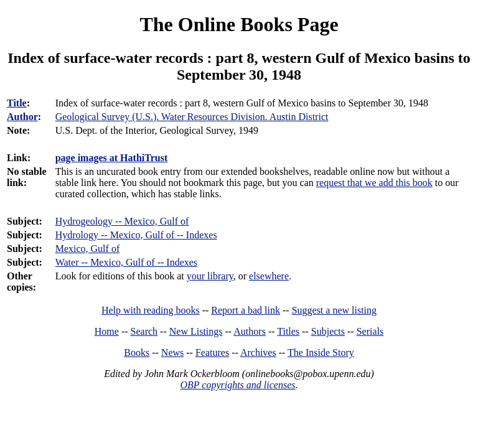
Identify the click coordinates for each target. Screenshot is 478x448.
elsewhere (269, 276)
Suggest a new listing (334, 310)
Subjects (328, 331)
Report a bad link (246, 310)
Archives (258, 352)
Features (212, 352)
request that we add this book (374, 183)
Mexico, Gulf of (88, 249)
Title (17, 103)
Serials (370, 331)
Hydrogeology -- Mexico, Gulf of (122, 221)
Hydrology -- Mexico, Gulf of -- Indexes (136, 235)
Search (144, 331)
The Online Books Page (239, 24)
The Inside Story (321, 352)
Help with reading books (151, 310)
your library (210, 276)
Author (22, 117)
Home (107, 331)
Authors (250, 331)
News (172, 352)
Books (137, 352)
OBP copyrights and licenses (237, 385)
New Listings (196, 331)
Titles (288, 331)
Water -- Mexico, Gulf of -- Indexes (126, 262)
